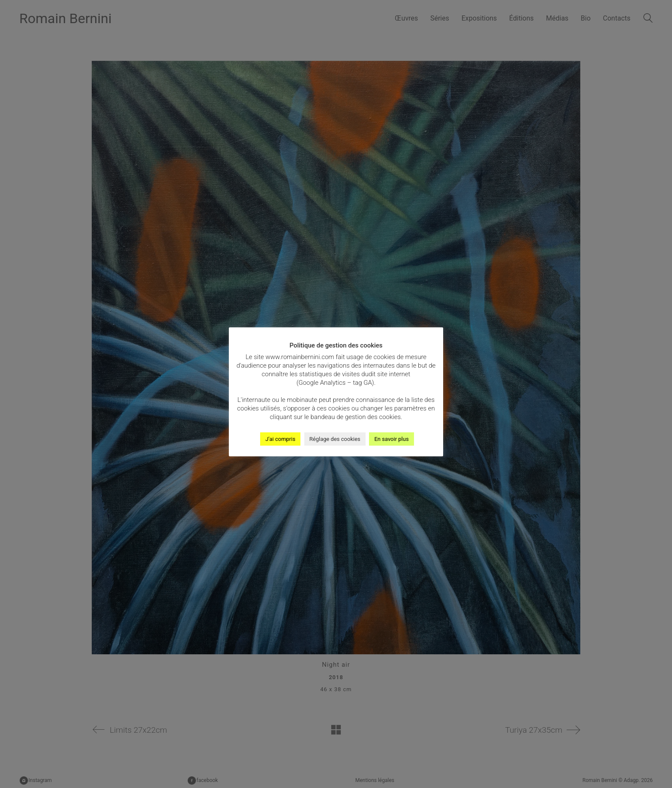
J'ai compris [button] (280, 439)
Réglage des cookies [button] (335, 439)
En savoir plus (391, 439)
